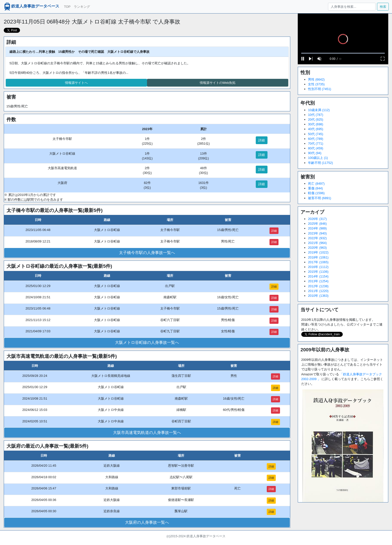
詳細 (261, 140)
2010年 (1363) (318, 296)
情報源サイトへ (76, 83)
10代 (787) (316, 115)
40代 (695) (316, 129)
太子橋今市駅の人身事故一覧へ (147, 253)
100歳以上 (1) (318, 158)
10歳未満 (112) (319, 110)
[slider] (343, 53)
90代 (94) (315, 153)
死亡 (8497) (316, 184)
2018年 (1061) (318, 257)
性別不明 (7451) (320, 89)
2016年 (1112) (318, 267)
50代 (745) (316, 134)
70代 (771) (316, 144)
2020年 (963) (317, 248)
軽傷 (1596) (316, 193)
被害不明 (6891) (320, 198)
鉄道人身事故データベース (31, 7)
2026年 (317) (317, 219)
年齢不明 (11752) (320, 163)
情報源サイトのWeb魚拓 (218, 83)
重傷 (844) (315, 188)
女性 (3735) (316, 84)
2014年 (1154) (318, 276)
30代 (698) (316, 124)
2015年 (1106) (318, 272)
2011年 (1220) (318, 291)
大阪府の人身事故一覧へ (147, 522)
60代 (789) (316, 139)
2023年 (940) (317, 233)
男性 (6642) (316, 79)
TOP (67, 7)
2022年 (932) (317, 238)
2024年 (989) (317, 228)
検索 (383, 7)
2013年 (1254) (318, 281)
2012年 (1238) (318, 286)
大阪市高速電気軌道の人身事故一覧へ (147, 433)
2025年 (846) (317, 224)
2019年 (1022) (318, 252)
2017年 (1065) (318, 262)
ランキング (82, 7)
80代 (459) (316, 148)
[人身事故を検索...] (352, 7)
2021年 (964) (317, 243)
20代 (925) (316, 119)
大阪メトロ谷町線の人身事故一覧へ (147, 342)
